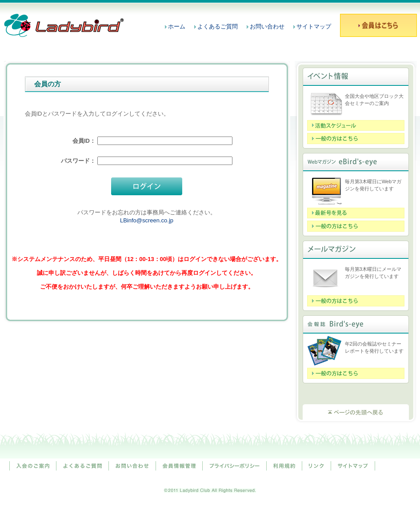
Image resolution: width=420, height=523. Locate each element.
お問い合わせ (267, 26)
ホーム (177, 26)
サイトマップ (314, 26)
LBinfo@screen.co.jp (147, 220)
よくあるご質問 (218, 26)
